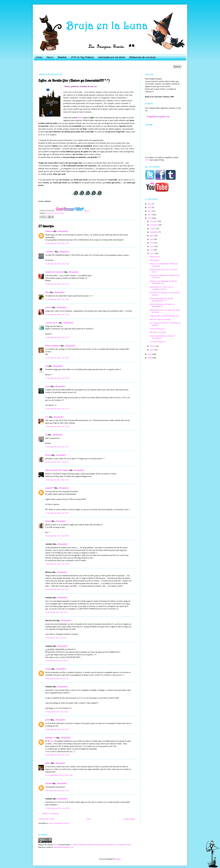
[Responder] (63, 231)
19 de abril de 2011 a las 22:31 (56, 612)
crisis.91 (48, 307)
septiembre (154, 232)
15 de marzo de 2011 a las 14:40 (57, 299)
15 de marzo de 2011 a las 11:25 (57, 243)
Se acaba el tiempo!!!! (158, 342)
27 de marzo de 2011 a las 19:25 (57, 564)
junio (152, 243)
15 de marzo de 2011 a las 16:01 (57, 358)
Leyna (48, 386)
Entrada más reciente (47, 819)
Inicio (89, 819)
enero (152, 350)
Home (39, 57)
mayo (152, 246)
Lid (47, 366)
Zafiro (62, 213)
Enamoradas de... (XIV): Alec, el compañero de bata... (162, 288)
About (50, 57)
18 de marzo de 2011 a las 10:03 (57, 536)
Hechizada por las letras (112, 57)
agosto (153, 236)
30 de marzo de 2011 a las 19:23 (57, 589)
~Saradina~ (50, 252)
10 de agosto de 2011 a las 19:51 (57, 729)
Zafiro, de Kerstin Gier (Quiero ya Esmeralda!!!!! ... (162, 305)
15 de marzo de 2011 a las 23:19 (57, 426)
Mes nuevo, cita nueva (158, 332)
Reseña (57, 213)
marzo (153, 253)
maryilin (49, 783)
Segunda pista (155, 257)
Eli (46, 435)
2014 (150, 207)
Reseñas (62, 57)
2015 (150, 204)
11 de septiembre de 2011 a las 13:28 (59, 775)
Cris (47, 417)
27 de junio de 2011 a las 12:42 (57, 712)
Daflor (48, 763)
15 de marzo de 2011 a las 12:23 (57, 284)
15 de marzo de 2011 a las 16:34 (57, 378)
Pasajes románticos (53, 346)
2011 (150, 218)
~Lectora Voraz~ (52, 323)
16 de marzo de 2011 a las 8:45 (57, 462)
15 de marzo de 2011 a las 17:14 (57, 409)
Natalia (48, 669)
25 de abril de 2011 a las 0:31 (56, 638)
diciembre (154, 221)
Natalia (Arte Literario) (54, 272)
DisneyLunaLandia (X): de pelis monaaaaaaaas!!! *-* (161, 299)
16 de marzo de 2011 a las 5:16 (57, 447)
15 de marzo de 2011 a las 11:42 (57, 264)
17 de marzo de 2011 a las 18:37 (57, 513)
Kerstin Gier (50, 213)
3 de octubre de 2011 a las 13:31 (57, 790)
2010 (150, 354)
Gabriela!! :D (50, 738)
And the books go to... (158, 329)
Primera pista (154, 260)
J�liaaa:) (50, 741)
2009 (150, 358)
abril (152, 250)
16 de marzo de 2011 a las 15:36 (57, 480)
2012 (150, 215)
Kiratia (48, 455)
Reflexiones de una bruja (142, 57)
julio (152, 239)
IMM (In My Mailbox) (82, 57)
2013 (150, 211)
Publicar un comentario (51, 814)
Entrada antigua (129, 819)
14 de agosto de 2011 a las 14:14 (57, 755)
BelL (55, 845)
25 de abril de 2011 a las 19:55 (56, 661)
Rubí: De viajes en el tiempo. (160, 319)
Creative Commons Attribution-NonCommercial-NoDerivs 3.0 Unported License (101, 845)
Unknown (49, 231)
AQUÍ (147, 160)
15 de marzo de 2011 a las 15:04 (57, 314)
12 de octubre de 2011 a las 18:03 (58, 808)
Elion (47, 292)
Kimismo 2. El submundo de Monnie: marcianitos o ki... (163, 282)
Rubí (80, 118)
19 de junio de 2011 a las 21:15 (57, 678)
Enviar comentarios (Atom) (59, 823)
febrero (153, 346)
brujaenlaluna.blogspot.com (63, 847)
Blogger (117, 859)
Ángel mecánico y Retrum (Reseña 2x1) (164, 316)
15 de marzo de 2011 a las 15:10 (57, 337)
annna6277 (50, 488)
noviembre (154, 225)
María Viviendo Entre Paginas (57, 470)
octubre (153, 229)
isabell (48, 720)
